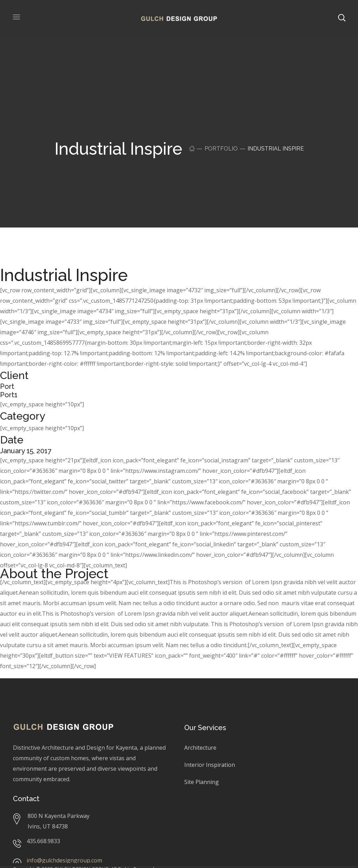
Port (7, 386)
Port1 (9, 395)
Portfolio (221, 149)
